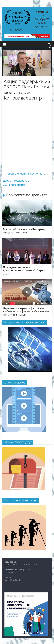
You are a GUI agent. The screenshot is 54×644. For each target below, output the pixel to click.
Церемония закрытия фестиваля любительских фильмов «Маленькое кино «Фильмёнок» (26, 311)
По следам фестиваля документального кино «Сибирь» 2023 (24, 270)
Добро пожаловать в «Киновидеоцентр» (17, 183)
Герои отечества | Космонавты (24, 174)
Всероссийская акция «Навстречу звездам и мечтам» (24, 231)
